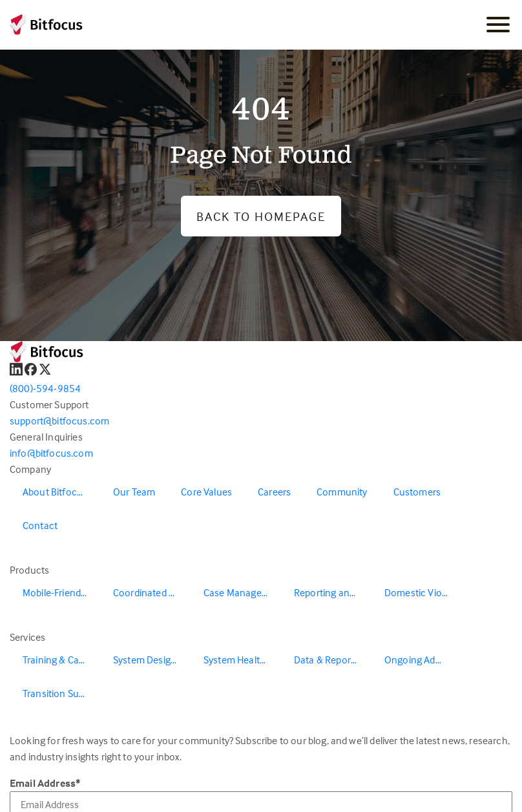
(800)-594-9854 (45, 388)
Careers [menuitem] (274, 492)
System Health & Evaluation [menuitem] (242, 660)
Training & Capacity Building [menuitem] (61, 660)
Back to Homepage (261, 216)
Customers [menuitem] (417, 492)
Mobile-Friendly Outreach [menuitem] (61, 592)
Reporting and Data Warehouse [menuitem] (333, 592)
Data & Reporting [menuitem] (331, 660)
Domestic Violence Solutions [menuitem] (423, 592)
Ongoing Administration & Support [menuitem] (423, 660)
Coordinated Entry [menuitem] (152, 592)
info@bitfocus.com (51, 453)
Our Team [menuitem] (134, 492)
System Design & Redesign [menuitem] (152, 660)
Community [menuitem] (342, 492)
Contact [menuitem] (40, 525)
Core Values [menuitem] (206, 492)
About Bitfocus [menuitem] (55, 492)
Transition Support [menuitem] (61, 693)
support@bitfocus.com (59, 421)
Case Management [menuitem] (242, 592)
